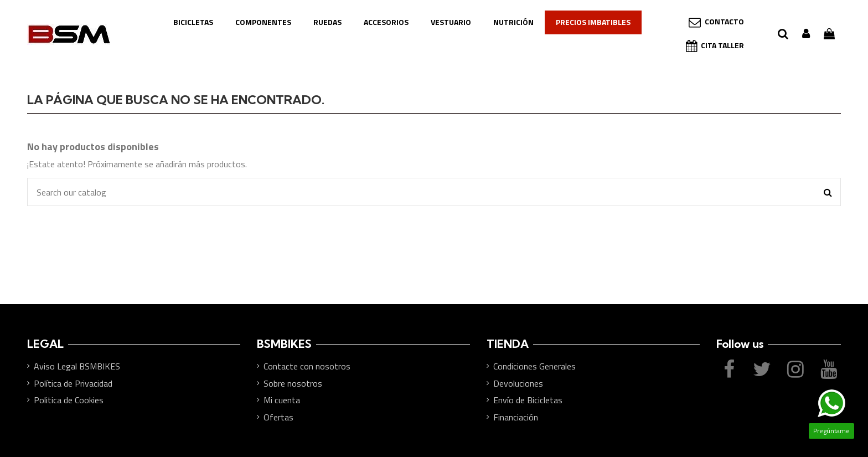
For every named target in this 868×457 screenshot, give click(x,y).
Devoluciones (518, 383)
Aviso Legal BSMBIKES (77, 366)
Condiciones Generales (534, 366)
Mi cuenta (282, 400)
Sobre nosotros (293, 383)
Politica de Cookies (69, 400)
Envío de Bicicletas (528, 400)
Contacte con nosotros (307, 366)
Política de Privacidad (73, 383)
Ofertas (278, 417)
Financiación (516, 417)
